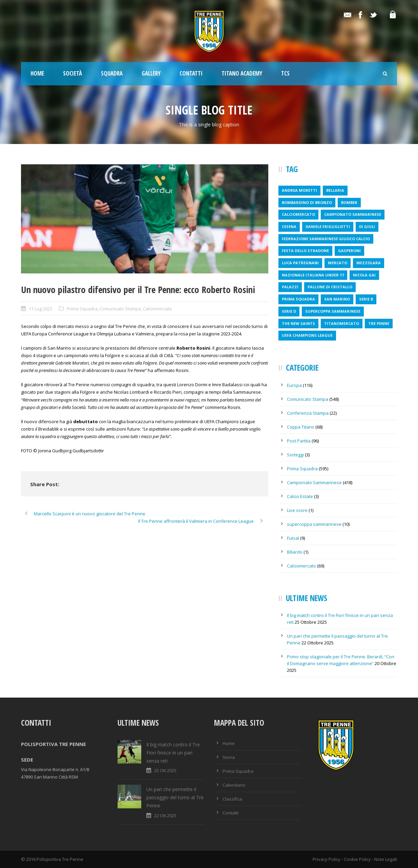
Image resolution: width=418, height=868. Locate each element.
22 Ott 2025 (165, 815)
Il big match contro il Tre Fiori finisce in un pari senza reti (173, 753)
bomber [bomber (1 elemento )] (349, 202)
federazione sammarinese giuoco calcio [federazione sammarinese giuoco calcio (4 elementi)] (326, 239)
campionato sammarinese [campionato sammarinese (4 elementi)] (353, 214)
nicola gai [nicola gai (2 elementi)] (364, 275)
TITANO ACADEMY (242, 73)
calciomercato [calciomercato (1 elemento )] (298, 214)
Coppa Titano (301, 427)
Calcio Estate (300, 496)
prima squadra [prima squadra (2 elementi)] (298, 299)
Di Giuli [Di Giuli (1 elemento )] (367, 226)
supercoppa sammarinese (314, 524)
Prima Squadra (82, 309)
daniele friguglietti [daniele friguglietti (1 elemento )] (328, 226)
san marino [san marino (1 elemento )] (337, 299)
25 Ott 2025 (165, 770)
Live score (297, 510)
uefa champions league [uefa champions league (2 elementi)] (307, 335)
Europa (294, 385)
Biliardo (295, 552)
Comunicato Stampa (120, 309)
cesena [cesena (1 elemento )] (289, 226)
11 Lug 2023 (40, 309)
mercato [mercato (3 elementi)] (338, 263)
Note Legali (386, 859)
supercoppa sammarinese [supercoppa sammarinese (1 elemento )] (333, 311)
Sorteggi (295, 455)
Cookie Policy (357, 859)
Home (37, 73)
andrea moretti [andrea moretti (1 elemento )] (299, 190)
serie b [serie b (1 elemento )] (366, 299)
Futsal (293, 538)
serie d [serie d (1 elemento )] (289, 311)
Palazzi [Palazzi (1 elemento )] (290, 287)
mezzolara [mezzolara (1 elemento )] (369, 263)
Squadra (112, 73)
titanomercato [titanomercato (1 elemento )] (342, 323)
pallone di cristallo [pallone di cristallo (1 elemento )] (330, 287)
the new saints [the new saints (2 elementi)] (298, 323)
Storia (229, 757)
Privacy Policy (327, 859)
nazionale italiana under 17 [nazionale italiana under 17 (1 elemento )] (313, 275)
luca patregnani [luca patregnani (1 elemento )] (300, 263)
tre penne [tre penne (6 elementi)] (379, 323)
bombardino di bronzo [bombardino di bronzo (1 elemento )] (307, 202)
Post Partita (299, 441)
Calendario (234, 785)
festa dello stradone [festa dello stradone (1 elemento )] (305, 251)
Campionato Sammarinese (314, 482)
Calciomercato (158, 309)
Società (72, 73)
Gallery (151, 73)
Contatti (191, 73)
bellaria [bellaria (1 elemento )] (335, 190)
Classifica (232, 799)
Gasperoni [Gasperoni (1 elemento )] (349, 251)
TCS (285, 73)
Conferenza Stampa (308, 413)
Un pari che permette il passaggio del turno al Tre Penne (175, 797)
